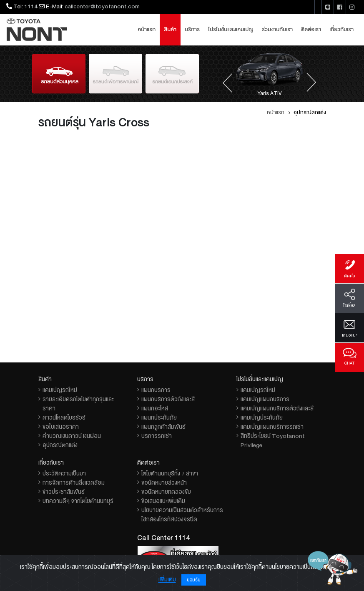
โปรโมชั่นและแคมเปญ (231, 30)
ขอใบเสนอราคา (61, 427)
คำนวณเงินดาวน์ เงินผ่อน (72, 436)
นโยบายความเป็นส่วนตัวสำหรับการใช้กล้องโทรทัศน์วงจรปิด (182, 515)
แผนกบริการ (156, 390)
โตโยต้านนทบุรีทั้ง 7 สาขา (170, 473)
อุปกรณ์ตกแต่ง (60, 445)
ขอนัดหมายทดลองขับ (166, 492)
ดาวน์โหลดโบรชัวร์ (64, 417)
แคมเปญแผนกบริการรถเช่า (272, 427)
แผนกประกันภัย (159, 417)
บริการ (192, 30)
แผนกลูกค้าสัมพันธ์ (163, 427)
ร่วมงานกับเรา (277, 30)
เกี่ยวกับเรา (341, 30)
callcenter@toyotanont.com (102, 6)
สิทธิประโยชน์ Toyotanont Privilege (273, 440)
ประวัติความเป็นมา (64, 473)
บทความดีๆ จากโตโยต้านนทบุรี (78, 501)
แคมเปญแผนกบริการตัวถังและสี (277, 408)
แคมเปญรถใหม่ (60, 390)
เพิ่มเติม (167, 579)
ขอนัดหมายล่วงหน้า (164, 483)
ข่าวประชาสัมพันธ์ (64, 492)
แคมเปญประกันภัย (262, 417)
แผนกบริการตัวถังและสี (168, 399)
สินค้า (170, 30)
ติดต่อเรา (311, 30)
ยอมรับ (194, 580)
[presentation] (227, 82)
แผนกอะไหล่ (155, 408)
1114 (31, 6)
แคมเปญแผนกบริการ (265, 399)
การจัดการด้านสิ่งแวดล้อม (74, 483)
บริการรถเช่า (157, 436)
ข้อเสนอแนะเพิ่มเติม (163, 501)
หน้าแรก (147, 30)
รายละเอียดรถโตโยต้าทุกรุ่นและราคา (78, 404)
